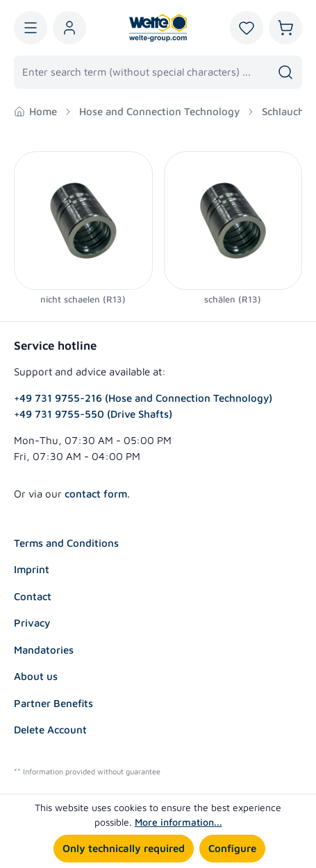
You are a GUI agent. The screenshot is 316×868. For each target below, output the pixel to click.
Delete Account (50, 730)
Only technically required (124, 848)
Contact (33, 596)
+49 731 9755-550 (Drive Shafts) (93, 414)
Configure (232, 848)
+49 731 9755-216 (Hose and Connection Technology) (143, 398)
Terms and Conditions (66, 543)
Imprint (32, 569)
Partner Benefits (53, 703)
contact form (96, 494)
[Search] (285, 72)
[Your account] (69, 28)
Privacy (32, 623)
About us (36, 676)
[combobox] (142, 72)
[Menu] (31, 28)
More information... (178, 822)
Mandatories (44, 650)
